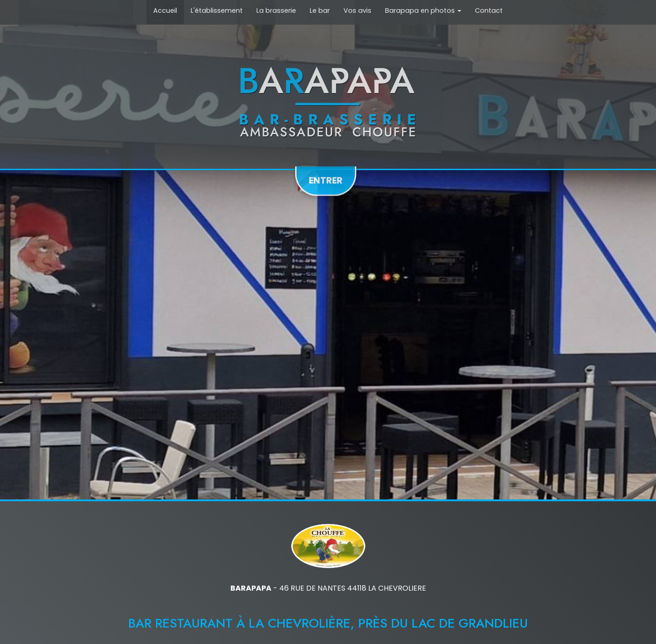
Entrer (326, 178)
